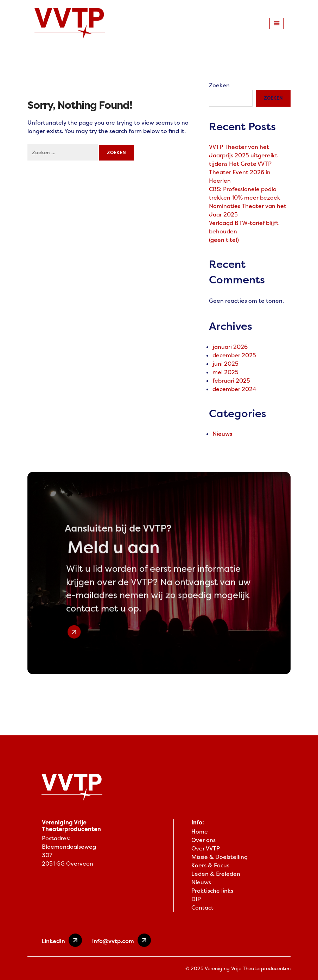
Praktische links (212, 891)
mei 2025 (225, 372)
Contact (202, 908)
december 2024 (234, 389)
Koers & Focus (210, 865)
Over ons (203, 840)
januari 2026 (230, 347)
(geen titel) (224, 240)
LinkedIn (62, 940)
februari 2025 (231, 381)
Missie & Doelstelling (220, 857)
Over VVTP (206, 849)
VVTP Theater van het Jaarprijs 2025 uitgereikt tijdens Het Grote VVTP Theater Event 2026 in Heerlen (243, 164)
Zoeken (219, 85)
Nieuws (222, 434)
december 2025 (234, 355)
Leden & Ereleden (216, 874)
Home (200, 832)
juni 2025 (225, 364)
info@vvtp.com (122, 940)
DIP (196, 899)
